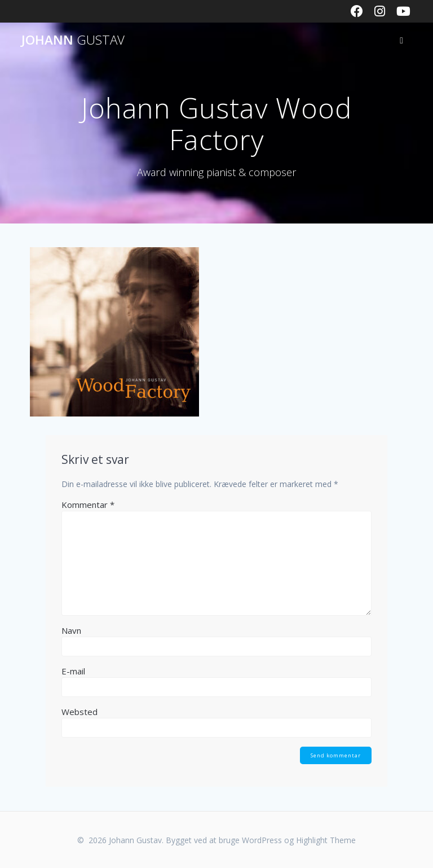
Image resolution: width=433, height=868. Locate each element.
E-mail (73, 671)
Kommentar (88, 505)
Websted (79, 712)
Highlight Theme (326, 840)
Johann (73, 40)
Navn (71, 630)
